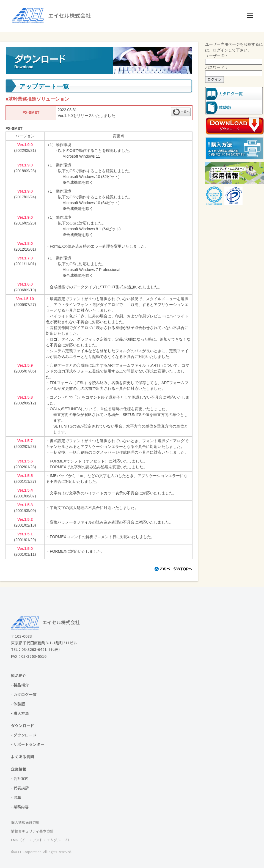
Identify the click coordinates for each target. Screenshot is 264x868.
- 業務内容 (20, 807)
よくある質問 (23, 757)
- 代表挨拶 (20, 788)
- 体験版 (18, 704)
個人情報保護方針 (25, 822)
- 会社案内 (20, 778)
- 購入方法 (20, 713)
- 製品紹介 (20, 685)
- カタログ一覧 (24, 694)
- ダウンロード (24, 735)
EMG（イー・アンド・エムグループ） (41, 840)
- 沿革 (16, 797)
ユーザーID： (217, 56)
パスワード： (217, 67)
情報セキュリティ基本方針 (32, 831)
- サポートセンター (28, 744)
